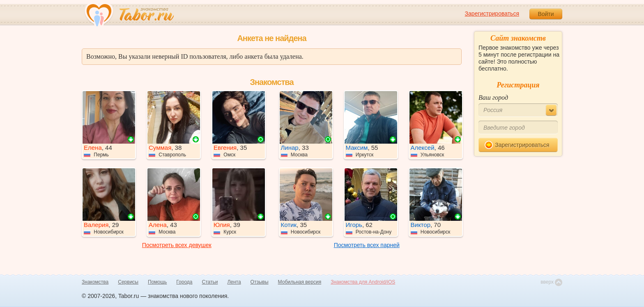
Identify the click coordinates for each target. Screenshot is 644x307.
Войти (546, 14)
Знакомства (95, 282)
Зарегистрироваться (492, 14)
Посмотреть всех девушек (177, 245)
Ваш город (493, 97)
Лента (234, 282)
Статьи (210, 282)
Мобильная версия (300, 282)
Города (184, 282)
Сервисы (128, 282)
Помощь (157, 282)
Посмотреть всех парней (367, 245)
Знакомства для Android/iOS (363, 282)
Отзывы (260, 282)
